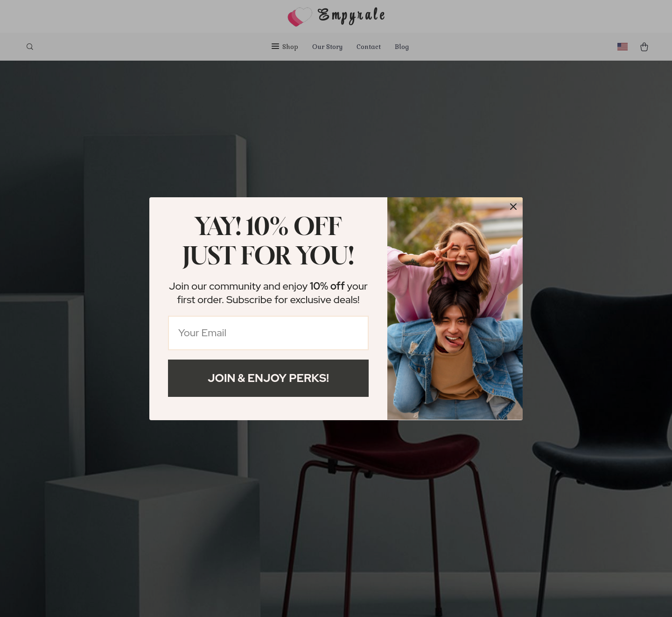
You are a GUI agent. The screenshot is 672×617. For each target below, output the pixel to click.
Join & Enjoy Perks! (268, 378)
